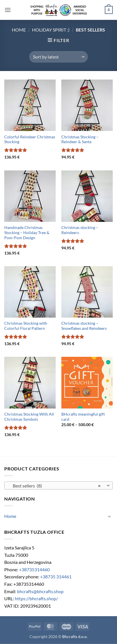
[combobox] (58, 485)
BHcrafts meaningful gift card (83, 417)
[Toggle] (109, 516)
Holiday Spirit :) (51, 30)
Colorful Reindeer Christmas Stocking (30, 139)
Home (19, 30)
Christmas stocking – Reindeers (80, 230)
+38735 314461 (56, 577)
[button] (8, 10)
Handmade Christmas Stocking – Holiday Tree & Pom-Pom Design (27, 233)
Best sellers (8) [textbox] (55, 486)
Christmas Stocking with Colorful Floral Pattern (26, 326)
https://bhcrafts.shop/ (36, 598)
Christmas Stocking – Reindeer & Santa (80, 139)
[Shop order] (58, 57)
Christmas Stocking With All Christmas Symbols (29, 417)
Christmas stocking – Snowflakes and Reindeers (84, 326)
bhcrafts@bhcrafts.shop (40, 591)
